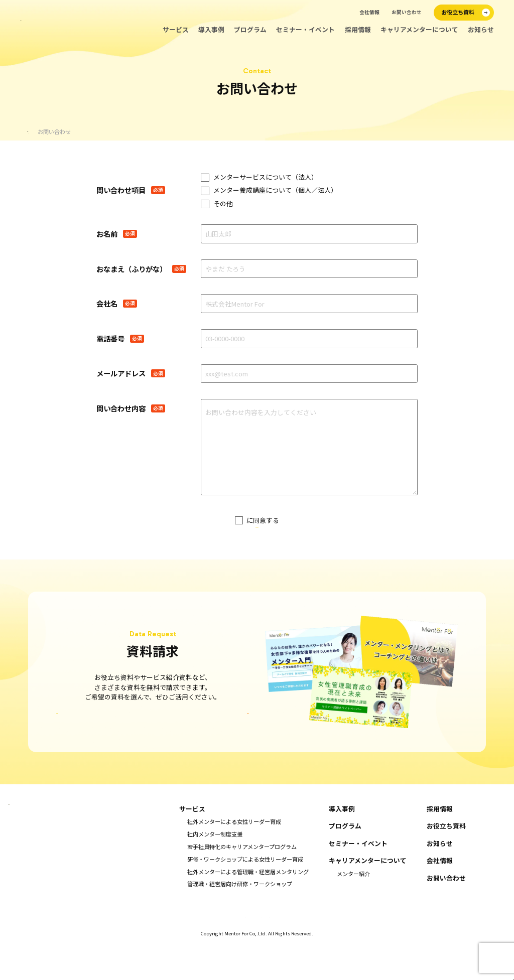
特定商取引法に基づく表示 (168, 951)
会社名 (107, 304)
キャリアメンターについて (419, 30)
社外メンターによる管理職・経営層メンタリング (248, 907)
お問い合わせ (407, 12)
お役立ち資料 (446, 862)
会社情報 (369, 12)
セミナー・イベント (305, 30)
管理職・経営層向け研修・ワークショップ (240, 920)
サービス (176, 30)
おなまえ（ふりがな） (132, 269)
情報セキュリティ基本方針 (347, 951)
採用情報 (358, 30)
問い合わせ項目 (121, 190)
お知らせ (481, 30)
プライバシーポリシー (246, 520)
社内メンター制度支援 (215, 870)
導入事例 (211, 30)
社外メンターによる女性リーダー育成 (234, 858)
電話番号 (110, 339)
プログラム (250, 30)
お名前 (107, 234)
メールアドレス (121, 373)
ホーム (36, 132)
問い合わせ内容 (121, 408)
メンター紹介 (353, 909)
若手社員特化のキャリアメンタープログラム (242, 882)
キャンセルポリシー (228, 951)
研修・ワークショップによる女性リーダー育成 (245, 895)
